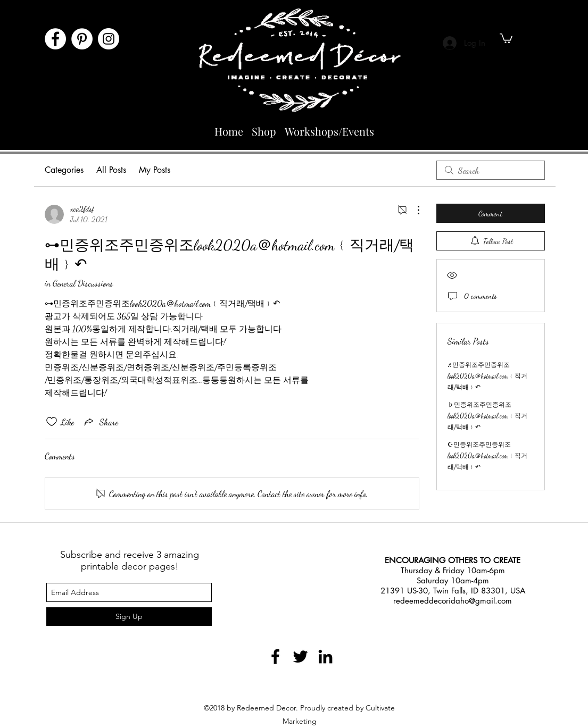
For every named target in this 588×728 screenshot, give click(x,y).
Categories (64, 170)
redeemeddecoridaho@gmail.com (453, 601)
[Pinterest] (82, 39)
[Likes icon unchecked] (52, 422)
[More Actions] (413, 210)
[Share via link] (100, 422)
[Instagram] (109, 39)
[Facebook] (55, 39)
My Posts (155, 170)
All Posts (111, 170)
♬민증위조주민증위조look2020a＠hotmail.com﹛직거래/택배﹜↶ (487, 376)
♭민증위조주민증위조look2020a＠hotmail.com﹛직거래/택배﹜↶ (487, 416)
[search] (491, 170)
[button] (506, 38)
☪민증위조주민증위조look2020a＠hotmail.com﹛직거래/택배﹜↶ (487, 456)
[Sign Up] (129, 617)
